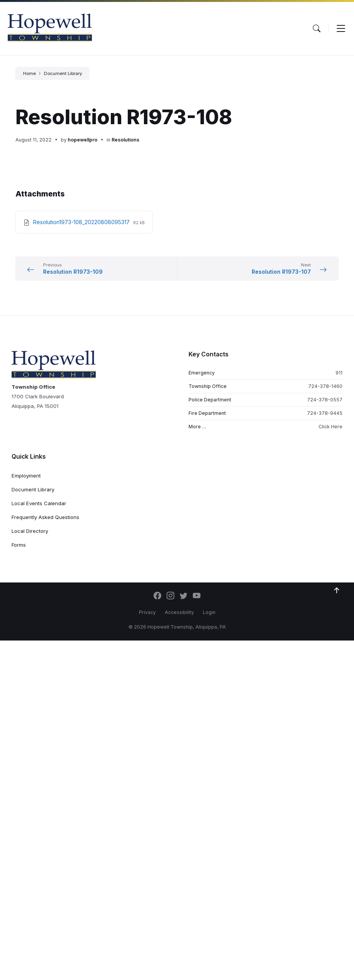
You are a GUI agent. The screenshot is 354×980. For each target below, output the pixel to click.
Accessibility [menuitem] (179, 612)
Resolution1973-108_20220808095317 (82, 222)
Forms (19, 545)
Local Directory (30, 531)
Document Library (63, 73)
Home (29, 73)
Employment (26, 476)
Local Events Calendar (39, 503)
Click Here (331, 427)
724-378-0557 (325, 400)
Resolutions (125, 140)
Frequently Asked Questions (45, 517)
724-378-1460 (325, 386)
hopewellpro (83, 140)
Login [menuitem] (209, 612)
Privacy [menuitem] (147, 612)
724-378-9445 (325, 413)
